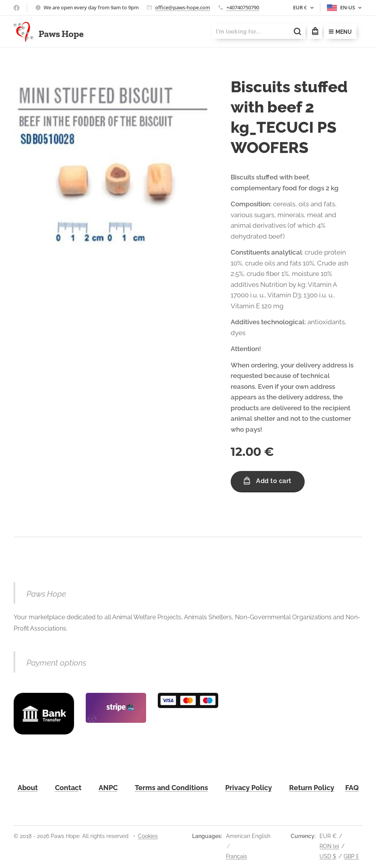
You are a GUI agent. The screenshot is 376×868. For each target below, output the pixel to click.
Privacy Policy (249, 788)
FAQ (352, 788)
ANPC (108, 788)
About (28, 788)
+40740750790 (243, 7)
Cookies (148, 836)
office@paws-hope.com (183, 7)
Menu (340, 32)
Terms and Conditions (171, 788)
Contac (67, 788)
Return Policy (312, 788)
